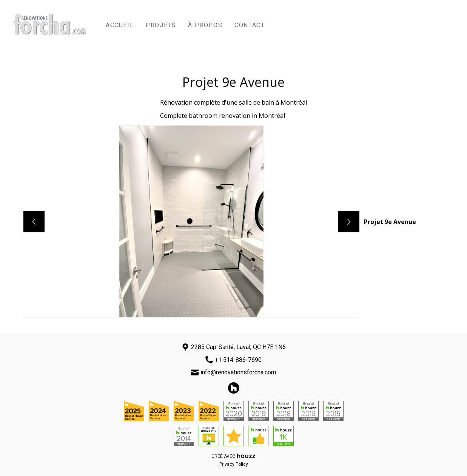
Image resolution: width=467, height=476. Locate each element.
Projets (161, 25)
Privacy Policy (234, 464)
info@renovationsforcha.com (238, 372)
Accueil (120, 25)
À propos (205, 25)
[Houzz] (234, 388)
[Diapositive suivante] (349, 222)
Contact (250, 25)
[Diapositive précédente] (34, 222)
